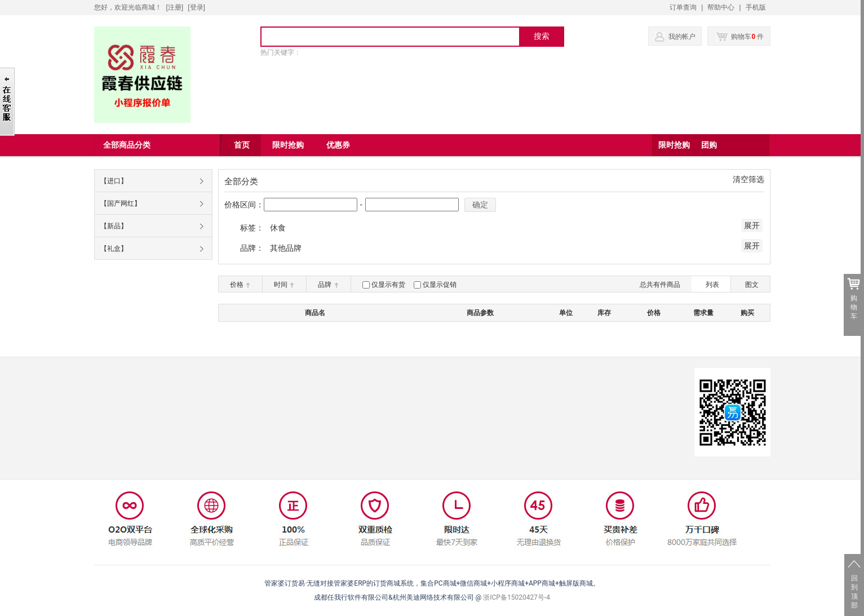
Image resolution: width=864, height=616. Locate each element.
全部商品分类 (127, 145)
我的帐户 (682, 37)
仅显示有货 (388, 285)
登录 (197, 7)
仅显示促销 (440, 285)
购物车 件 (740, 37)
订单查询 (683, 7)
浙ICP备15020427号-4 (517, 597)
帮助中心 (721, 7)
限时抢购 (674, 145)
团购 (709, 145)
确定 (480, 205)
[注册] (175, 7)
